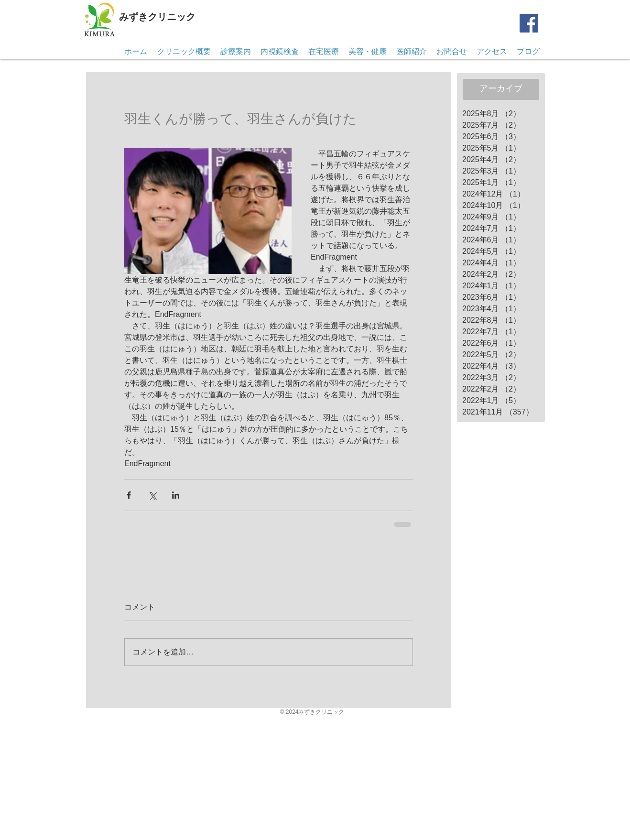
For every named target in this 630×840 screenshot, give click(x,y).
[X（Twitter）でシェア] (152, 495)
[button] (452, 52)
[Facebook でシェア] (129, 495)
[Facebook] (529, 23)
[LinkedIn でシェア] (176, 495)
